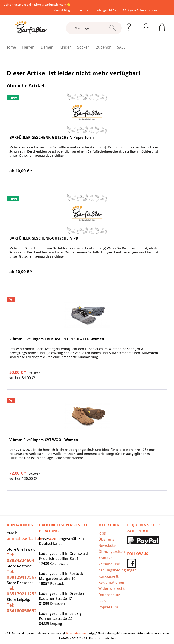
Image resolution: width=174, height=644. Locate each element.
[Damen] (47, 47)
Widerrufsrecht (111, 588)
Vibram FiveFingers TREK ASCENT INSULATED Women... (58, 339)
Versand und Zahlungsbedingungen (112, 567)
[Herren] (28, 47)
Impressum (108, 607)
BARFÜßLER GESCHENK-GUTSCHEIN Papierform (52, 137)
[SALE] (121, 47)
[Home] (11, 47)
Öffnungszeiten (112, 552)
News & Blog (62, 10)
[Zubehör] (103, 47)
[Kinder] (65, 47)
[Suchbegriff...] (94, 28)
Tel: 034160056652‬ (22, 608)
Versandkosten (76, 633)
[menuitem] (62, 10)
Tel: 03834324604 (21, 558)
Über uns (83, 10)
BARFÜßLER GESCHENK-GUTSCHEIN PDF (45, 238)
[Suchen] (113, 28)
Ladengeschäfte (106, 10)
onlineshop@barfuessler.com (46, 5)
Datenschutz (109, 595)
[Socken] (83, 47)
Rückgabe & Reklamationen (141, 10)
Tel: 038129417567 (22, 574)
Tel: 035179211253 (22, 591)
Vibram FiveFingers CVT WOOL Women (44, 440)
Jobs (102, 533)
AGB (102, 601)
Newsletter (108, 545)
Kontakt (105, 558)
